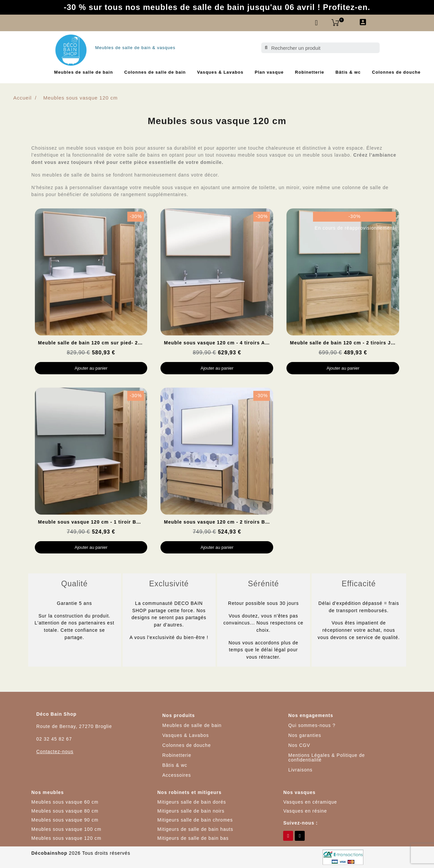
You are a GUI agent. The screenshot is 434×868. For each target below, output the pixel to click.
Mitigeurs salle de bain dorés (191, 802)
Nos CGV (299, 745)
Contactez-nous (55, 752)
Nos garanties (305, 735)
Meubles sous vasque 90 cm (65, 820)
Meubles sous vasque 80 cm (65, 811)
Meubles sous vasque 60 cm (65, 802)
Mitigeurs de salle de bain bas (193, 838)
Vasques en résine (305, 811)
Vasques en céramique (310, 802)
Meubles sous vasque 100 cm (66, 829)
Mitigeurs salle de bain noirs (191, 811)
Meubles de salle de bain (83, 72)
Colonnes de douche (396, 72)
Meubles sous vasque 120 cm (66, 838)
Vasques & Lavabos (220, 72)
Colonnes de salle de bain (155, 72)
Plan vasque (269, 72)
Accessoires (176, 775)
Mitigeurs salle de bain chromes (195, 820)
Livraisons (300, 770)
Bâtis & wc (348, 72)
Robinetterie (310, 72)
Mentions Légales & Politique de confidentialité (326, 758)
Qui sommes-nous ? (312, 725)
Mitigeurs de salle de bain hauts (195, 829)
